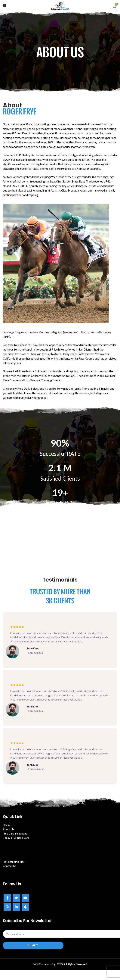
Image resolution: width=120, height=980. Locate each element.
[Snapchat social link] (25, 907)
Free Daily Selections (15, 833)
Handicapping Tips (14, 862)
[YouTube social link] (25, 898)
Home (6, 825)
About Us (8, 829)
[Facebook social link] (7, 898)
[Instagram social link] (7, 907)
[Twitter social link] (16, 898)
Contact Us (10, 866)
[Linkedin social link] (16, 907)
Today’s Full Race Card (16, 838)
